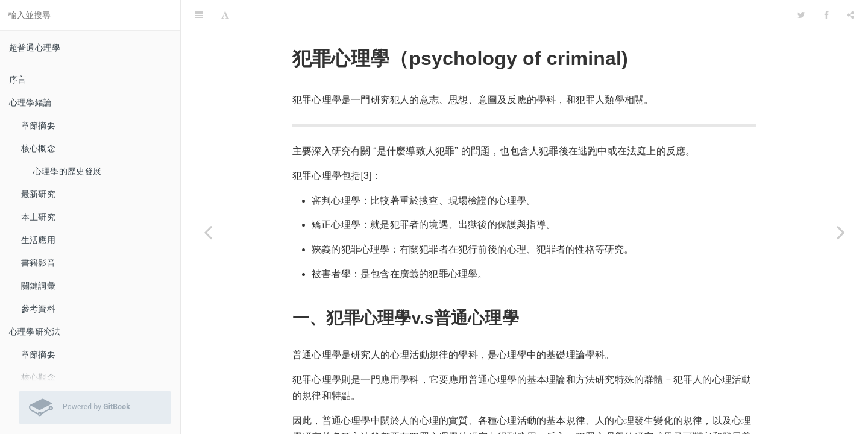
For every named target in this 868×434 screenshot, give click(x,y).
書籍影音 (38, 263)
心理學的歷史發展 (68, 171)
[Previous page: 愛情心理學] (208, 232)
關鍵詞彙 (38, 286)
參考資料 (38, 309)
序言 (17, 80)
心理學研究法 (35, 332)
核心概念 (38, 148)
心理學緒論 (30, 102)
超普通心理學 (35, 48)
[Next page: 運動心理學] (841, 232)
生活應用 (38, 240)
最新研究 (38, 194)
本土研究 (38, 217)
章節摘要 (38, 125)
